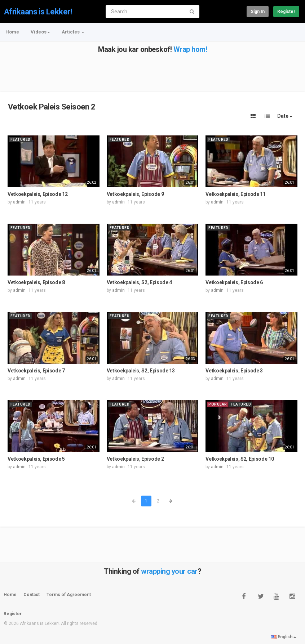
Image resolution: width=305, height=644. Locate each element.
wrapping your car (169, 571)
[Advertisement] (152, 70)
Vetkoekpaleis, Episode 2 (135, 459)
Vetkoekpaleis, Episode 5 (36, 459)
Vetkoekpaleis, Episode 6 (234, 282)
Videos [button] (40, 32)
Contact (32, 595)
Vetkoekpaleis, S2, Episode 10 (240, 459)
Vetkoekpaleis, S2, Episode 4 (139, 282)
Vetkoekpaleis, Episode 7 (36, 371)
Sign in (258, 12)
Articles (73, 32)
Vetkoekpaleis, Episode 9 (135, 194)
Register (286, 12)
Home (12, 32)
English (284, 637)
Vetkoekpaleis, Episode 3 (234, 371)
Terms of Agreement (69, 595)
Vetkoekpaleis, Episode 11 (235, 194)
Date (285, 116)
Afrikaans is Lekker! (38, 12)
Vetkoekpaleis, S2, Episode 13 (141, 371)
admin (19, 202)
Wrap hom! (190, 49)
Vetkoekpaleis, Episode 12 (37, 194)
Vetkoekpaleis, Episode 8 (36, 282)
